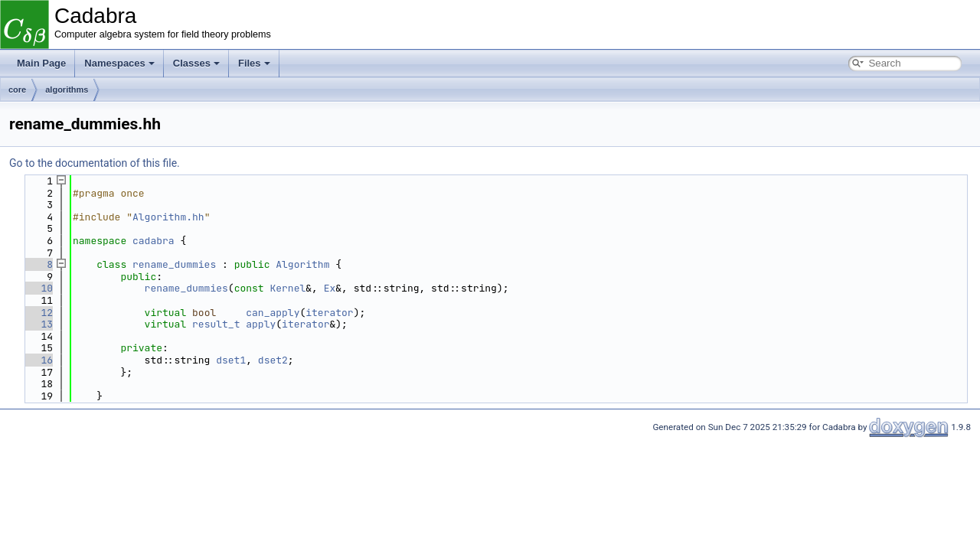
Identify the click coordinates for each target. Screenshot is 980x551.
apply (261, 324)
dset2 (273, 360)
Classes (196, 63)
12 (38, 313)
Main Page (41, 63)
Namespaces (119, 63)
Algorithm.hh (168, 217)
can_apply (273, 313)
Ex (330, 288)
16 (38, 360)
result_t (216, 324)
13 (38, 324)
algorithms (67, 90)
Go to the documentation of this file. (95, 163)
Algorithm (302, 264)
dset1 (231, 360)
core (17, 90)
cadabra (154, 241)
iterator (329, 313)
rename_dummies (174, 264)
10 (38, 288)
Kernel (287, 288)
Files (254, 63)
